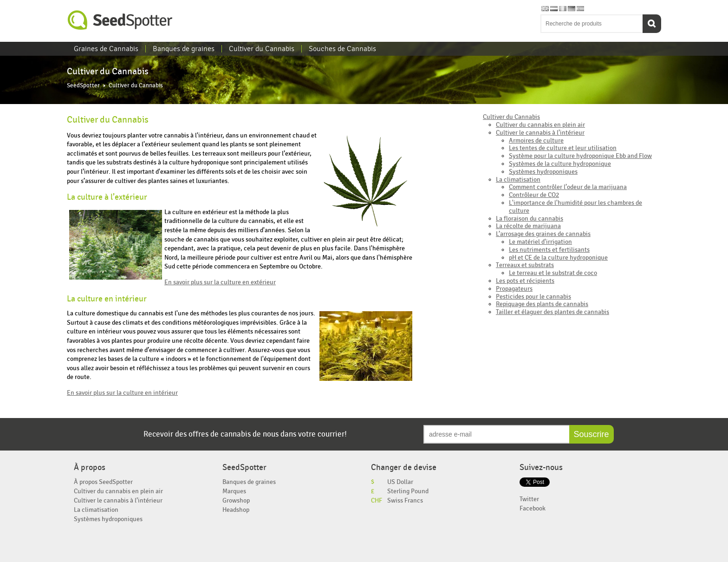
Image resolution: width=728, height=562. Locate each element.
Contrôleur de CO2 (534, 195)
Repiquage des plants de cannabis (542, 304)
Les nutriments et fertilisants (549, 250)
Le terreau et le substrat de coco (553, 273)
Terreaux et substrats (525, 265)
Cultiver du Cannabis (262, 49)
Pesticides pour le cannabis (533, 297)
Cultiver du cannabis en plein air (540, 125)
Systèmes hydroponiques (543, 172)
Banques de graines (184, 49)
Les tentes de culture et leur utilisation (563, 148)
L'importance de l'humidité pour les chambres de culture (575, 207)
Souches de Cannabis (342, 49)
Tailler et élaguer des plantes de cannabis (552, 312)
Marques (234, 491)
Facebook (533, 508)
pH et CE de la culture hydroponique (558, 258)
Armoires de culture (536, 140)
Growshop (236, 500)
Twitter (529, 499)
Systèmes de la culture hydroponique (560, 164)
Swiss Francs (405, 500)
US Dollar (400, 482)
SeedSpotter (120, 20)
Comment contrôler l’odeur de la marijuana (568, 187)
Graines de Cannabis (106, 49)
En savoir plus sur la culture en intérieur (122, 393)
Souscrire (591, 434)
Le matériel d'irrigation (540, 242)
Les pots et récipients (525, 281)
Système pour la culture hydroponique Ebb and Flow (580, 156)
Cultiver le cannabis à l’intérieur (540, 133)
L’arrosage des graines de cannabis (543, 234)
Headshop (236, 510)
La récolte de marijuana (528, 226)
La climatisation (518, 180)
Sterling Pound (408, 491)
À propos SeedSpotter (103, 482)
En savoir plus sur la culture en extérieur (220, 282)
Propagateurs (514, 289)
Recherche (652, 24)
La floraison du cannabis (530, 219)
